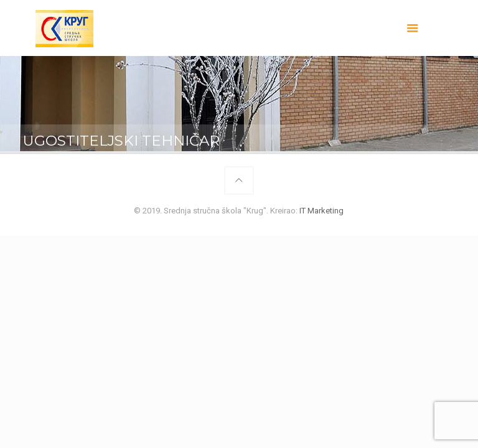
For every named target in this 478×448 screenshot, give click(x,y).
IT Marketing (321, 211)
